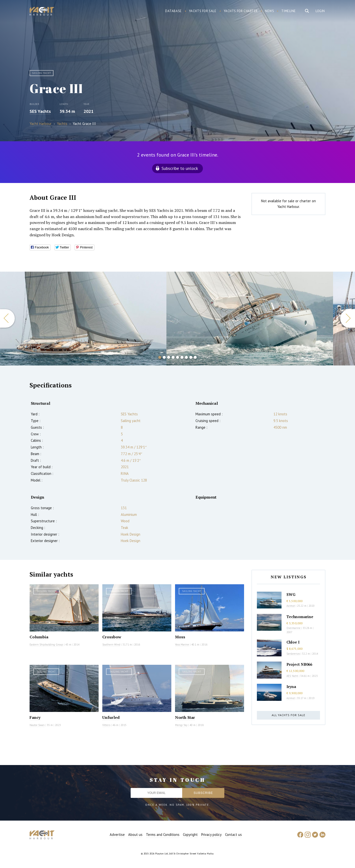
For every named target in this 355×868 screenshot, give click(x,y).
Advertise (117, 835)
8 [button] (191, 357)
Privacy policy (211, 835)
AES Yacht (292, 676)
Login (320, 11)
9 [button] (195, 357)
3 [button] (169, 357)
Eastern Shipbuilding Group (46, 645)
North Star (185, 717)
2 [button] (164, 357)
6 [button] (182, 357)
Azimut (291, 606)
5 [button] (177, 357)
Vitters (106, 725)
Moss (180, 637)
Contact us (233, 835)
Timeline (289, 11)
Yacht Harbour (42, 12)
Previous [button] (7, 318)
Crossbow (112, 637)
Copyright (190, 835)
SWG (291, 594)
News (269, 11)
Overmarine (294, 628)
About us (135, 835)
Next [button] (348, 318)
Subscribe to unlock (180, 168)
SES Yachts (40, 111)
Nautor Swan (37, 725)
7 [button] (186, 357)
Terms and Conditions (163, 835)
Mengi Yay (181, 725)
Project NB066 (299, 664)
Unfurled (111, 717)
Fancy (35, 717)
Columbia (39, 637)
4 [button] (173, 357)
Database (173, 11)
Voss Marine (182, 645)
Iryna (291, 686)
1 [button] (160, 357)
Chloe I (293, 642)
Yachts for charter (241, 11)
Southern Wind (111, 645)
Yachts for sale (203, 11)
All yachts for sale (288, 715)
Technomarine (300, 617)
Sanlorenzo (293, 654)
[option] (250, 319)
